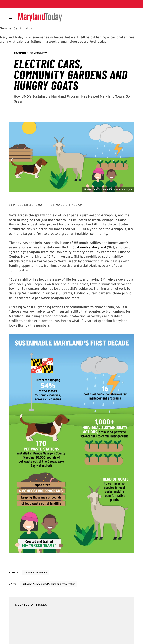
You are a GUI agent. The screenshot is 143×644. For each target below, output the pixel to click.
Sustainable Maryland (89, 247)
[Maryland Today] (40, 17)
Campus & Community (35, 572)
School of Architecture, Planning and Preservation (49, 584)
